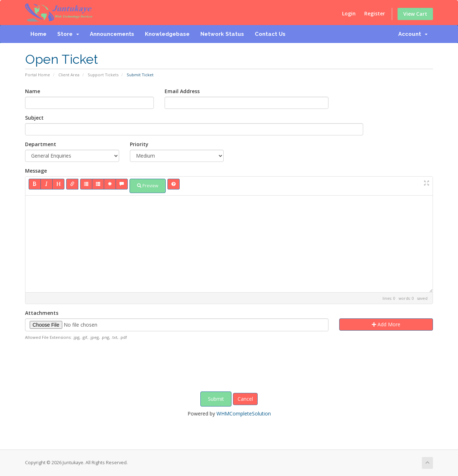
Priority (139, 144)
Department (41, 144)
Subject (34, 118)
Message (36, 171)
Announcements (112, 34)
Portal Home (38, 75)
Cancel (245, 399)
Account (413, 34)
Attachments (42, 313)
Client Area (69, 75)
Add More (386, 324)
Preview (148, 186)
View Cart (415, 14)
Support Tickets (103, 75)
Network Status (222, 34)
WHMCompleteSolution (244, 414)
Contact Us (270, 34)
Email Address (182, 91)
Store (68, 34)
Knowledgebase (167, 34)
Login (349, 13)
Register (375, 13)
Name (33, 91)
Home (38, 34)
